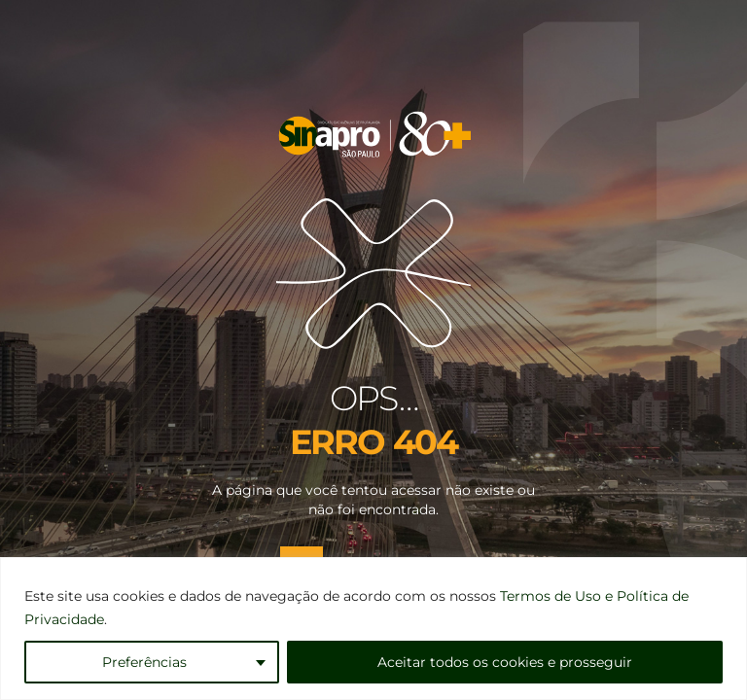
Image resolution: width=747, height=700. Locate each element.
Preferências (144, 662)
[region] (373, 629)
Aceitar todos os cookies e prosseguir (505, 662)
